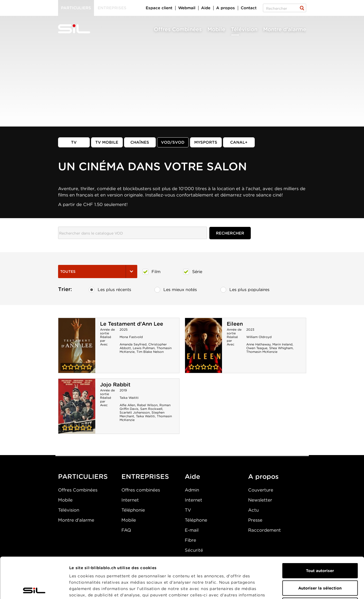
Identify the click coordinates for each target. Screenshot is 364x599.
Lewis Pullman (144, 348)
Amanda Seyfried (133, 344)
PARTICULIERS (83, 476)
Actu (253, 510)
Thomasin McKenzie (262, 352)
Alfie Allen (127, 405)
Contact (249, 8)
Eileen (235, 324)
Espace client (159, 8)
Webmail (187, 8)
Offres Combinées (178, 29)
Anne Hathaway (258, 344)
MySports (206, 142)
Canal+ (239, 142)
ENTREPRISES (145, 476)
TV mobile (107, 142)
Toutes (98, 272)
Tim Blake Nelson (150, 352)
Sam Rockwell (151, 409)
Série (193, 272)
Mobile (216, 29)
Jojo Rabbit (115, 385)
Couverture (261, 490)
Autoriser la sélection (320, 547)
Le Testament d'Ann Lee (132, 324)
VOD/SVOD (173, 142)
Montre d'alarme (285, 29)
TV (74, 142)
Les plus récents (110, 290)
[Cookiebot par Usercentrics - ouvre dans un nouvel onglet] (34, 589)
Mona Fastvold (131, 337)
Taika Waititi (129, 398)
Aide (206, 8)
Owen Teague (257, 348)
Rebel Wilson (147, 405)
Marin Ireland (282, 344)
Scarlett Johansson (135, 412)
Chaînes (140, 142)
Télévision (244, 29)
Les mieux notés (176, 290)
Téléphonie (133, 510)
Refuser (320, 564)
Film (152, 272)
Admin (192, 490)
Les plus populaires (245, 290)
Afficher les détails (297, 589)
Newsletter (260, 500)
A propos (226, 8)
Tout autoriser (320, 530)
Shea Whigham (281, 348)
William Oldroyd (259, 337)
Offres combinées (141, 490)
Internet (130, 500)
